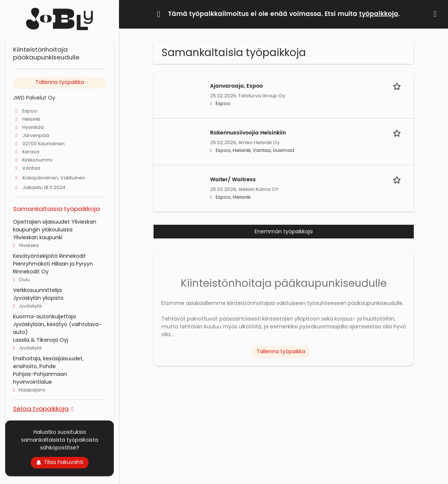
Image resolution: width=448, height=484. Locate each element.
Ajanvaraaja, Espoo (236, 86)
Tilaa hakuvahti (60, 462)
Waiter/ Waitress (233, 180)
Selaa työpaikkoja (41, 408)
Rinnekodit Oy (31, 272)
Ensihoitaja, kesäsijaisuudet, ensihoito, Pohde (48, 362)
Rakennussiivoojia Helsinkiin (248, 133)
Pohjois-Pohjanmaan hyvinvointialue (40, 378)
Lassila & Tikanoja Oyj (41, 340)
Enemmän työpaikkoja (284, 231)
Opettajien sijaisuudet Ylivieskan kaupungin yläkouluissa (55, 226)
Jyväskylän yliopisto (38, 298)
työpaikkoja (379, 14)
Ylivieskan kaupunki (38, 237)
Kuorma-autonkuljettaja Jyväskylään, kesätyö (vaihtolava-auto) (57, 324)
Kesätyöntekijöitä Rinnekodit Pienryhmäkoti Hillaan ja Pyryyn (53, 260)
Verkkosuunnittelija (37, 290)
